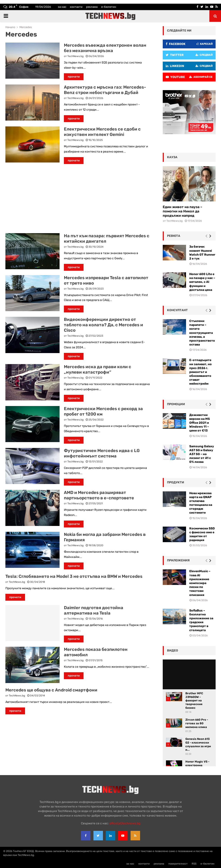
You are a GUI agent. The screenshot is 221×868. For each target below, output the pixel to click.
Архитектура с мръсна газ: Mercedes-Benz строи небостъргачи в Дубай (105, 90)
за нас (62, 7)
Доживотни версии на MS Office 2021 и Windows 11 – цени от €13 (200, 423)
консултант (177, 310)
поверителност (178, 864)
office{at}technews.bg (125, 823)
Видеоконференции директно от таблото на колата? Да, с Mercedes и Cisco (103, 325)
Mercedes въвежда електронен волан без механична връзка (105, 48)
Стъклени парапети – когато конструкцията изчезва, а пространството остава (202, 333)
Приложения (178, 560)
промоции (176, 404)
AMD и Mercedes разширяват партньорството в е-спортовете (99, 495)
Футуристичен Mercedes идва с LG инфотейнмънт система (102, 453)
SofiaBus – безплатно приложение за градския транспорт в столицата (201, 620)
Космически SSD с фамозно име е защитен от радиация (202, 534)
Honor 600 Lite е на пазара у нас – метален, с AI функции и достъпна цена (202, 282)
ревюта (174, 236)
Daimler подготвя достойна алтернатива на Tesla (94, 610)
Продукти (176, 482)
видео (173, 651)
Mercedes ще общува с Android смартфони (51, 690)
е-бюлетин (109, 7)
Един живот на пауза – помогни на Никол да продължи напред (182, 211)
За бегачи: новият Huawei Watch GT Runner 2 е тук (202, 253)
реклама (92, 7)
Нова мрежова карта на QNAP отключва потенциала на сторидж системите (201, 503)
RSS (194, 864)
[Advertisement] (78, 199)
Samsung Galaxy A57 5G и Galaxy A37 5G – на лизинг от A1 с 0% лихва (202, 454)
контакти (76, 7)
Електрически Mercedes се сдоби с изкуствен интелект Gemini (102, 132)
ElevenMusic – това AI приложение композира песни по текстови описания (200, 583)
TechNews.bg (75, 56)
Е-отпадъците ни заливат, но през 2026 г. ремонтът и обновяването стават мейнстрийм (200, 372)
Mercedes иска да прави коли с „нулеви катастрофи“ (98, 369)
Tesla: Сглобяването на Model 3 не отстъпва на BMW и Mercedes (74, 576)
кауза (172, 157)
